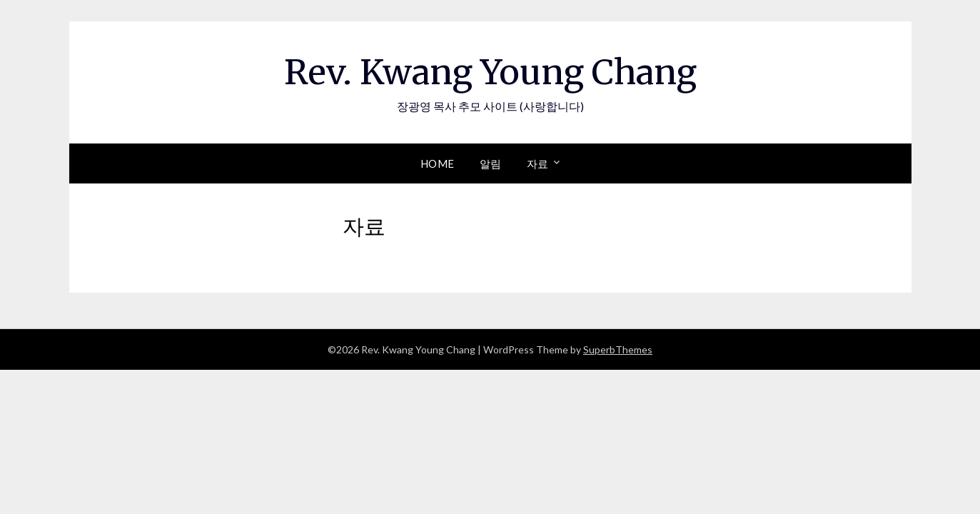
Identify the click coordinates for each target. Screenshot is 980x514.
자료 (538, 163)
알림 (491, 163)
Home (438, 163)
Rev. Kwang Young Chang (490, 72)
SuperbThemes (618, 349)
